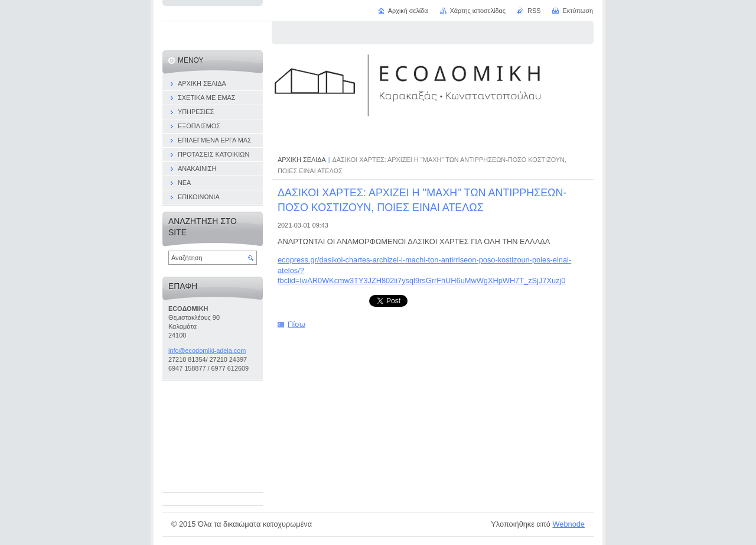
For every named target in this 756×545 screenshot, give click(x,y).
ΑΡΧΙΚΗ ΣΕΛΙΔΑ (302, 160)
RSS (534, 11)
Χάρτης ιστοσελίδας (478, 11)
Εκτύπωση (578, 11)
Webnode (568, 524)
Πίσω (296, 324)
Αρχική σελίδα (408, 11)
